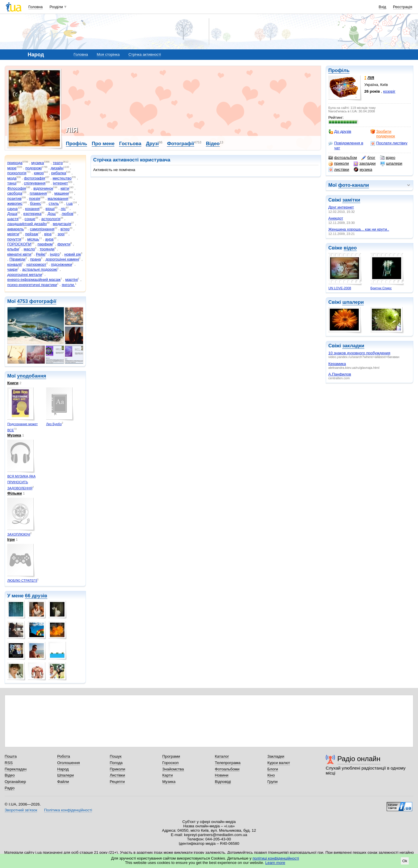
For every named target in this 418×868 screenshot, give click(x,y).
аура (49, 239)
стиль (54, 203)
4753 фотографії (37, 301)
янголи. (69, 285)
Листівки (117, 775)
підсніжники (61, 264)
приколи (339, 163)
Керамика (337, 364)
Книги (13, 383)
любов (67, 214)
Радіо (10, 788)
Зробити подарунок (383, 134)
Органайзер (15, 782)
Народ (63, 769)
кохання (32, 209)
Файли (63, 782)
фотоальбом (343, 158)
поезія (35, 198)
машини (62, 193)
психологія (17, 173)
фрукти (64, 244)
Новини (222, 775)
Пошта (11, 756)
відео (388, 158)
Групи (272, 782)
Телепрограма (228, 763)
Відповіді (223, 782)
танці (12, 183)
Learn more (275, 863)
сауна (12, 209)
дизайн (57, 168)
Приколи (117, 769)
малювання (58, 198)
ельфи (13, 249)
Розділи (56, 7)
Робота (64, 756)
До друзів (340, 132)
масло (29, 249)
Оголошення (69, 763)
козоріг (389, 91)
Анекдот (336, 218)
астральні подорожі (40, 269)
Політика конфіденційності (68, 810)
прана (36, 259)
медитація (62, 224)
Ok (405, 861)
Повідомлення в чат (346, 145)
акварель (16, 229)
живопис (15, 203)
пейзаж (32, 234)
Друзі (152, 144)
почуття (14, 239)
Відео (213, 144)
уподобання (32, 376)
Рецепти (117, 782)
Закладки (276, 756)
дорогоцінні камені (62, 259)
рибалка (59, 173)
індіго (55, 254)
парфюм (45, 244)
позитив (14, 198)
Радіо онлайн (359, 759)
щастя (13, 219)
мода (12, 178)
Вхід (383, 7)
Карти (167, 775)
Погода (116, 763)
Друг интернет (341, 207)
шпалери (391, 163)
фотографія (34, 178)
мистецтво (62, 178)
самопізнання (42, 229)
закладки (365, 163)
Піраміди (17, 259)
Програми (171, 756)
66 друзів (36, 596)
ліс (63, 209)
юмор (39, 173)
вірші (50, 209)
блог (368, 158)
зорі (61, 234)
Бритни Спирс (381, 288)
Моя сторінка (108, 54)
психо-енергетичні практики (32, 285)
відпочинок (43, 188)
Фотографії (180, 144)
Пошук (116, 756)
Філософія (17, 188)
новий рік (72, 254)
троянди (47, 249)
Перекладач (16, 769)
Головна (36, 7)
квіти (65, 188)
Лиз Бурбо (54, 424)
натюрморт (36, 264)
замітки (351, 200)
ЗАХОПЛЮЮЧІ (19, 534)
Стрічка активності (145, 54)
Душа (12, 214)
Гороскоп (170, 763)
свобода (15, 193)
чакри (12, 269)
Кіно (271, 775)
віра (48, 234)
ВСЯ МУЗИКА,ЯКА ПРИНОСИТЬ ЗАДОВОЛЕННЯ (21, 482)
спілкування (35, 183)
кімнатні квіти (19, 254)
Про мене (103, 144)
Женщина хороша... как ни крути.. (359, 229)
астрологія (51, 219)
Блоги (273, 769)
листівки (339, 170)
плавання (38, 193)
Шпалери (65, 775)
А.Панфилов (340, 374)
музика (363, 170)
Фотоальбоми (227, 769)
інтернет (60, 183)
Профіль (339, 70)
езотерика (32, 214)
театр (58, 163)
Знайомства (173, 769)
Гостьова (130, 144)
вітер (65, 229)
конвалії (15, 264)
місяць (33, 239)
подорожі (34, 168)
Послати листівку (389, 143)
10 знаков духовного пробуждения (359, 353)
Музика (14, 435)
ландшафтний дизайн (27, 224)
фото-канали (354, 185)
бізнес (35, 203)
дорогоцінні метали (25, 275)
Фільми (15, 493)
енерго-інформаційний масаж (34, 280)
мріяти (13, 234)
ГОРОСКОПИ (19, 244)
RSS (9, 763)
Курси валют (279, 763)
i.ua (69, 203)
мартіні (72, 280)
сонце (30, 219)
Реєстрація (403, 7)
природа (15, 163)
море (12, 168)
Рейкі (41, 254)
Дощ (52, 214)
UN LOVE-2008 (340, 288)
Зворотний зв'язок (21, 810)
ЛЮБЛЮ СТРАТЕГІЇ (22, 581)
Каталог (222, 756)
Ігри (11, 539)
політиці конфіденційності (276, 858)
